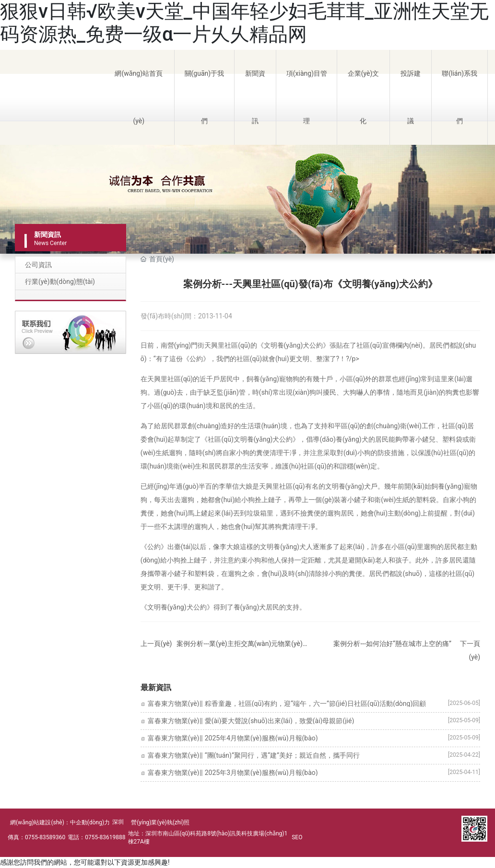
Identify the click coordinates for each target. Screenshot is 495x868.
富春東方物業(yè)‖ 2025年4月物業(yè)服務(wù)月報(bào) (233, 738)
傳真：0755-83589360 (36, 837)
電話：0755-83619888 (96, 837)
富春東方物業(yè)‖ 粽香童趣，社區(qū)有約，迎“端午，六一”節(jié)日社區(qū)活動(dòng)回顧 (287, 704)
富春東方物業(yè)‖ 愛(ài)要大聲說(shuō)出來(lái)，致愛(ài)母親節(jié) (251, 721)
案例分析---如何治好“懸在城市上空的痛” (392, 644)
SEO (297, 837)
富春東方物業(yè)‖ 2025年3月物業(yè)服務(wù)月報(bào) (233, 773)
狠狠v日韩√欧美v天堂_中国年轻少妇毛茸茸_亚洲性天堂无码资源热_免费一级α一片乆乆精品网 (244, 23)
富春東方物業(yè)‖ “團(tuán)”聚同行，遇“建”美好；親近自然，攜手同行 (254, 755)
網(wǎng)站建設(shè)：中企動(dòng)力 (60, 822)
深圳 (118, 822)
